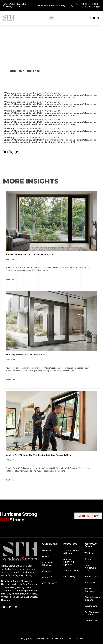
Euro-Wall (90, 582)
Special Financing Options (69, 562)
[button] (51, 18)
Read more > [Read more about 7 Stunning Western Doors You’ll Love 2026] (11, 380)
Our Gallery (69, 576)
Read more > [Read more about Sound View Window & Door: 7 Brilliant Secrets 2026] (11, 279)
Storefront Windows (48, 564)
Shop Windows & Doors (71, 552)
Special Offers (71, 570)
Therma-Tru (91, 621)
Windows (48, 550)
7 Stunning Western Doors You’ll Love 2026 (25, 355)
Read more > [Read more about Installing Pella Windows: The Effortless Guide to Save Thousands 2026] (11, 480)
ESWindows (91, 606)
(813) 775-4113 (50, 583)
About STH (48, 577)
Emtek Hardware (90, 590)
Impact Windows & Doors (90, 568)
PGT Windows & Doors (92, 613)
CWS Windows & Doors (92, 598)
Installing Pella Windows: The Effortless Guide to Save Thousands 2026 (38, 455)
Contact (47, 571)
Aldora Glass (91, 576)
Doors (46, 556)
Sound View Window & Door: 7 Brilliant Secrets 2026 (30, 254)
